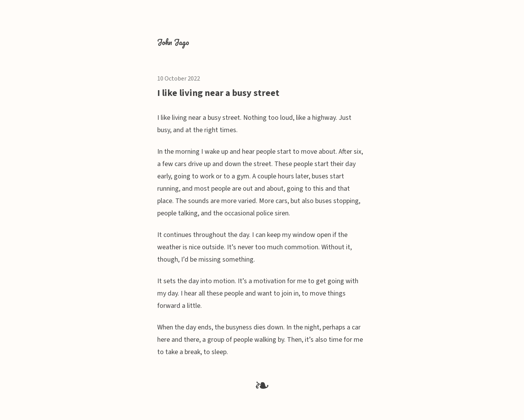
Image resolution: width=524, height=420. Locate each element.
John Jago (173, 42)
